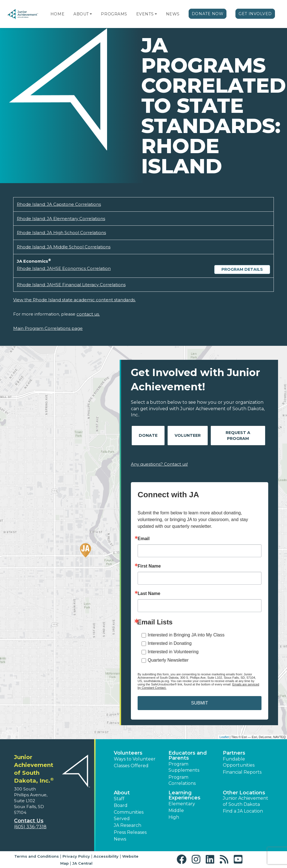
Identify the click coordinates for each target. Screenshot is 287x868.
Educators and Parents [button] (188, 755)
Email (144, 539)
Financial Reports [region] (242, 772)
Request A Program (238, 436)
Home (57, 14)
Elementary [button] (182, 804)
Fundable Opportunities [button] (239, 762)
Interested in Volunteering (173, 652)
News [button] (120, 839)
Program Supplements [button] (184, 767)
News (173, 14)
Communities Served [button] (129, 815)
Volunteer (188, 435)
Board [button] (121, 805)
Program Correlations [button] (182, 780)
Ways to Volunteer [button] (135, 759)
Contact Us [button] (29, 821)
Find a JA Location (243, 811)
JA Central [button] (82, 863)
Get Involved (255, 14)
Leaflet (224, 737)
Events (145, 14)
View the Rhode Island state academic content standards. (74, 300)
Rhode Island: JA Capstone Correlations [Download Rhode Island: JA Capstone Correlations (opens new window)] (59, 204)
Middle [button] (176, 810)
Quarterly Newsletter (168, 660)
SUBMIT (200, 703)
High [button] (174, 817)
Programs (114, 14)
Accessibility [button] (106, 856)
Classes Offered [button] (131, 766)
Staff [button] (119, 799)
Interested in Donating (170, 643)
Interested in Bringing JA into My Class (186, 635)
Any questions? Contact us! (159, 464)
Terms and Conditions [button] (37, 856)
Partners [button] (234, 753)
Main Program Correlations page (48, 328)
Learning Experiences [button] (184, 795)
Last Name (149, 594)
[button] (91, 14)
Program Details (242, 269)
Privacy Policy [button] (76, 856)
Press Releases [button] (130, 832)
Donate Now (208, 14)
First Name (149, 566)
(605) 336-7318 (30, 827)
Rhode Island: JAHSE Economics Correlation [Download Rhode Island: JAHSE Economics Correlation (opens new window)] (64, 268)
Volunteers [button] (128, 753)
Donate (148, 435)
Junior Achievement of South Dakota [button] (246, 801)
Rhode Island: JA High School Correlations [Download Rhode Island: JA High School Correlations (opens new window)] (61, 233)
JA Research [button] (128, 825)
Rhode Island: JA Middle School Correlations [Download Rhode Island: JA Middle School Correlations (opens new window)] (64, 247)
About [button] (122, 793)
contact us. (88, 314)
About (81, 14)
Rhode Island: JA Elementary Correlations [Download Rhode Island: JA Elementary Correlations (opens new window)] (61, 219)
